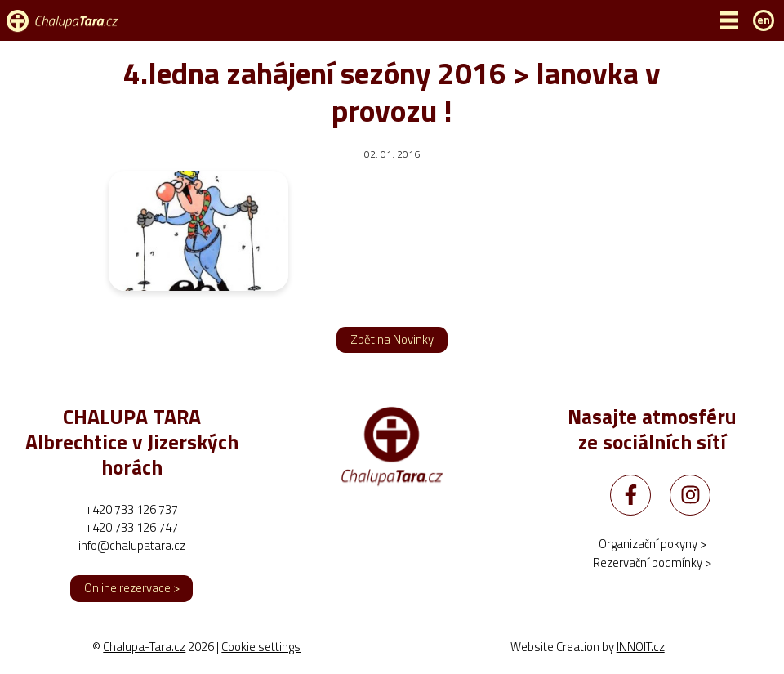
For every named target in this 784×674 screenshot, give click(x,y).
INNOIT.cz (641, 647)
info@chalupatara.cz (132, 545)
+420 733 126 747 (131, 527)
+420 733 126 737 (131, 509)
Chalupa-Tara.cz (144, 647)
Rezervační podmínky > (652, 562)
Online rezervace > (132, 588)
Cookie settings (261, 647)
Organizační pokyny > (653, 544)
